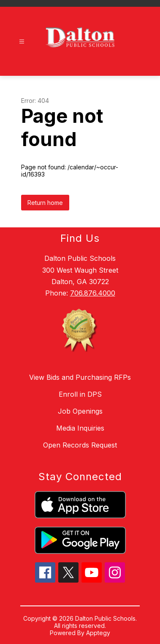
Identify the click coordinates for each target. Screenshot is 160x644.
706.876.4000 (93, 293)
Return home (45, 203)
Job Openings (80, 411)
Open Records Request (80, 445)
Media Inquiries (80, 428)
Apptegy (98, 633)
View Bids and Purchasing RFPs (80, 377)
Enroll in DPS (80, 394)
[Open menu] (22, 42)
